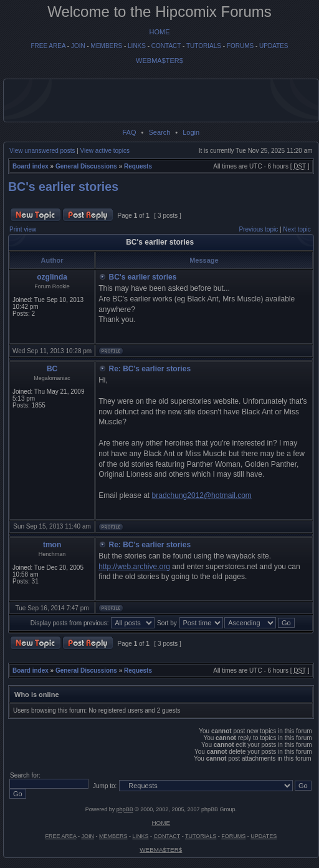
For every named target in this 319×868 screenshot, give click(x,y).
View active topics (105, 151)
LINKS (137, 46)
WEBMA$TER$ (159, 61)
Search (159, 132)
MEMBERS (107, 46)
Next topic (297, 229)
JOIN (78, 46)
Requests (138, 166)
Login (191, 132)
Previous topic (258, 229)
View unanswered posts (42, 151)
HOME (160, 32)
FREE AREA (48, 46)
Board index (31, 166)
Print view (23, 229)
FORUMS (240, 46)
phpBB (125, 809)
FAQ (129, 132)
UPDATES (274, 46)
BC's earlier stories (63, 187)
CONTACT (166, 46)
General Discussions (86, 166)
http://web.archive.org (134, 567)
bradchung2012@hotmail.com (202, 495)
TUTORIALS (204, 46)
